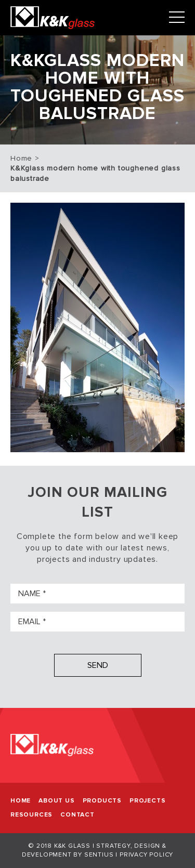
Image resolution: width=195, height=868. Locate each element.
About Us (56, 801)
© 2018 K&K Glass (60, 846)
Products (102, 801)
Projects (147, 801)
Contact (77, 815)
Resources (31, 815)
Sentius (99, 855)
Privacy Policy (146, 855)
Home (21, 158)
